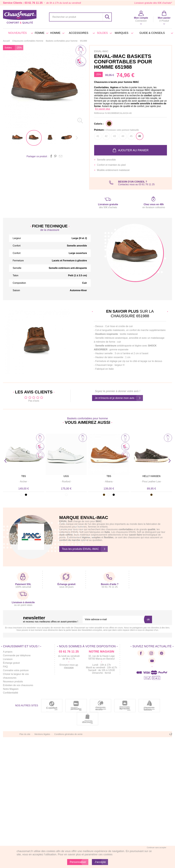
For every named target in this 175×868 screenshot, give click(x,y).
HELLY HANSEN (151, 476)
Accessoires (81, 33)
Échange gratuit (11, 663)
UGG (66, 476)
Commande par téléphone (17, 655)
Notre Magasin (11, 689)
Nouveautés (20, 33)
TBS (23, 476)
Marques (123, 33)
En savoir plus (103, 109)
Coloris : (99, 124)
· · (23, 482)
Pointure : (117, 130)
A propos (8, 652)
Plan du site (25, 734)
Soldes (104, 33)
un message (71, 666)
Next (170, 461)
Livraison (8, 659)
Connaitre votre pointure (16, 670)
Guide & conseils (156, 33)
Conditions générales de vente (68, 734)
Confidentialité (11, 693)
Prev (5, 461)
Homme (57, 33)
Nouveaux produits (13, 682)
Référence (100, 113)
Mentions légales (42, 734)
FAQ (5, 667)
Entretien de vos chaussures (18, 685)
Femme (41, 33)
